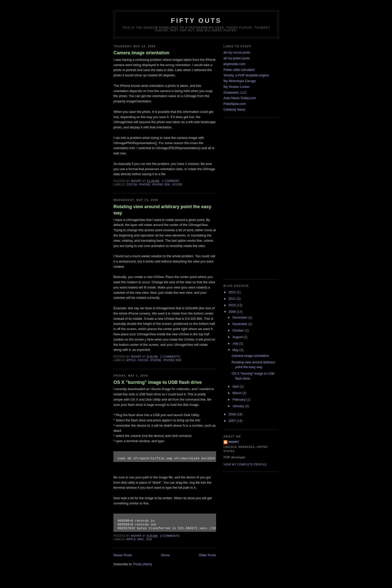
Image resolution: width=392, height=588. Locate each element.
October (239, 330)
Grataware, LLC (235, 92)
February (239, 399)
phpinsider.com (234, 64)
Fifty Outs (196, 21)
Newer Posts (123, 555)
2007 (233, 421)
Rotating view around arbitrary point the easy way (162, 210)
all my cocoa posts (237, 52)
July (236, 343)
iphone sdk (161, 185)
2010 (233, 305)
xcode (177, 185)
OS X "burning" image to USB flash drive (158, 382)
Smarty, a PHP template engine (246, 75)
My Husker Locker (237, 87)
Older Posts (207, 555)
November (240, 324)
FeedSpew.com (235, 104)
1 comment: (171, 181)
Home (166, 555)
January (239, 406)
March (237, 393)
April (236, 386)
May (236, 350)
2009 (233, 312)
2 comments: (171, 357)
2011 (233, 299)
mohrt (234, 442)
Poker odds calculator (239, 70)
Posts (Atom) (143, 564)
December (240, 317)
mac (141, 539)
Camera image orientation (141, 53)
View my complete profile (245, 465)
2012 (233, 292)
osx (149, 539)
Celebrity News (234, 109)
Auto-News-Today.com (240, 98)
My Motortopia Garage (240, 81)
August (238, 337)
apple (131, 360)
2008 (233, 414)
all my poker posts (237, 58)
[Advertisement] (243, 198)
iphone (145, 185)
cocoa (132, 185)
